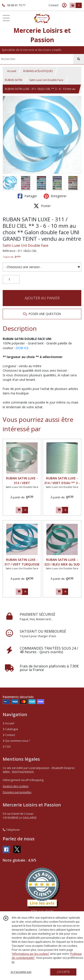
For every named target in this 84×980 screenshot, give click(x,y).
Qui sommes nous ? (16, 741)
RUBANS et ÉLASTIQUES (38, 71)
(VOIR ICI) (22, 348)
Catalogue (10, 729)
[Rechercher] (79, 59)
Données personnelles (17, 792)
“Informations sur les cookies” (30, 954)
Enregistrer (55, 196)
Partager (27, 196)
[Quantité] (11, 280)
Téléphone (11, 830)
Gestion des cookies (16, 786)
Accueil (12, 71)
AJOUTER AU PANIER (42, 298)
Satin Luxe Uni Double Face (46, 80)
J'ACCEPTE (63, 972)
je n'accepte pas (21, 972)
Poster (42, 206)
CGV (7, 747)
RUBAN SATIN (14, 80)
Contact (54, 5)
